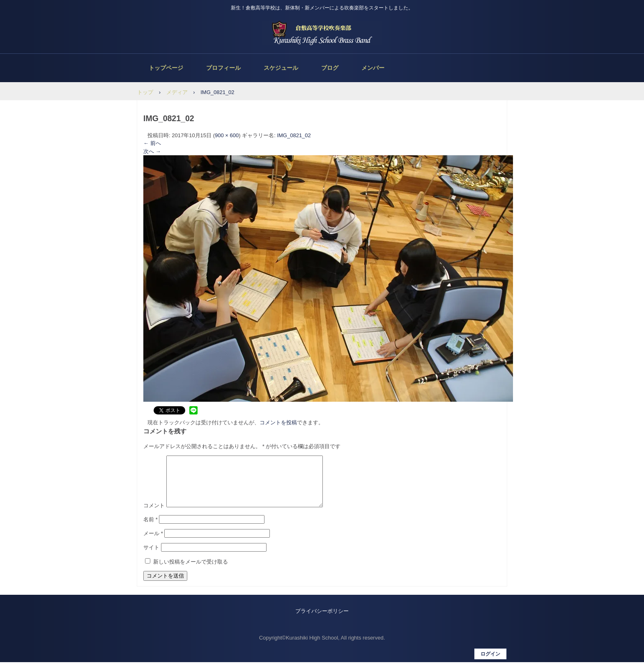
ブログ (330, 68)
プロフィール (223, 68)
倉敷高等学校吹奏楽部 (322, 33)
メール (153, 543)
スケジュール (281, 68)
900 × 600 (227, 135)
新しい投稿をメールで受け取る (191, 572)
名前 (151, 529)
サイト (151, 557)
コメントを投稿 (278, 422)
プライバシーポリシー (322, 621)
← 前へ (152, 143)
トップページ (166, 68)
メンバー (373, 68)
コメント (154, 515)
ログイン (490, 664)
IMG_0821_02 (294, 135)
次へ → (152, 151)
